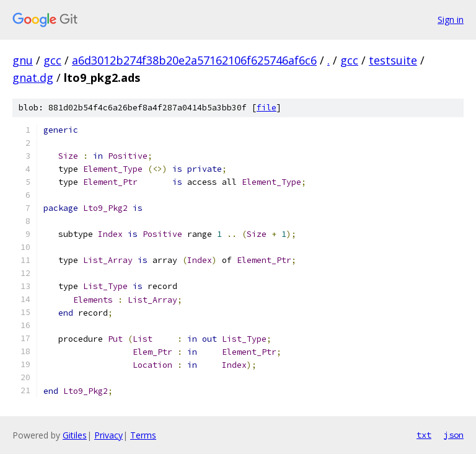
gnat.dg (33, 78)
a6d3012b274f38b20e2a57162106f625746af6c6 (194, 60)
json (454, 435)
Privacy (108, 435)
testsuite (393, 60)
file (267, 108)
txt (424, 435)
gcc (52, 60)
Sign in (451, 20)
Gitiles (75, 435)
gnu (23, 60)
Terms (143, 435)
